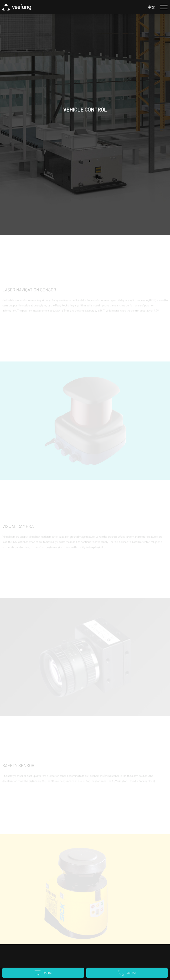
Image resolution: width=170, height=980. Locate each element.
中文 (151, 7)
